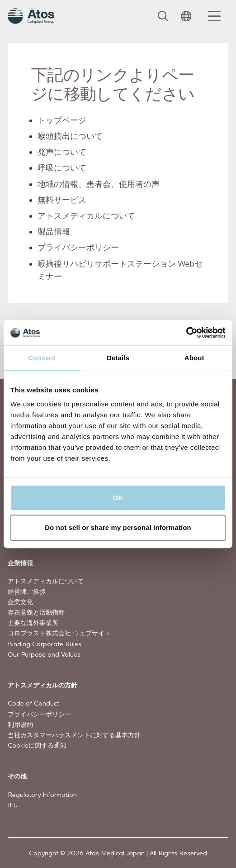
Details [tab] (118, 358)
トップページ (62, 120)
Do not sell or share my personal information (118, 527)
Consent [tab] (42, 358)
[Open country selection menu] (186, 16)
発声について (62, 152)
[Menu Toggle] (213, 16)
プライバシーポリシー (78, 247)
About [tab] (194, 358)
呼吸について (62, 168)
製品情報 (54, 231)
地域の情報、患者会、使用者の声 (99, 184)
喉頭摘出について (70, 136)
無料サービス (62, 199)
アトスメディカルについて (86, 216)
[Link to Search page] (163, 16)
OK (118, 498)
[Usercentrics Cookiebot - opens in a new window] (186, 333)
